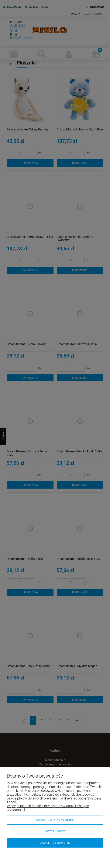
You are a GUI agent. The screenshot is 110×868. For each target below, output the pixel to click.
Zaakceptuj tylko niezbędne (55, 820)
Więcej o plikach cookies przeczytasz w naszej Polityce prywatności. (48, 808)
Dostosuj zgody (55, 831)
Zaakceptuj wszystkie (55, 843)
